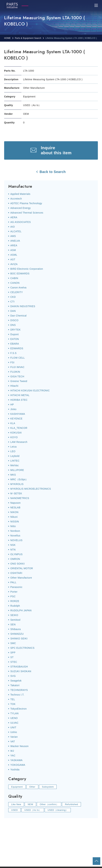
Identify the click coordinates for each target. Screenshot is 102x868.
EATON (15, 339)
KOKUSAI (16, 433)
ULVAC (14, 723)
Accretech (16, 199)
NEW (30, 804)
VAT (13, 741)
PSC (13, 596)
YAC (13, 756)
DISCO (14, 320)
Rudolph (15, 606)
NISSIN (15, 522)
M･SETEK (16, 493)
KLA (13, 423)
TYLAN (14, 713)
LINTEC (15, 461)
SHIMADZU (17, 634)
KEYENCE (16, 419)
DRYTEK (16, 330)
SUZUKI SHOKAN (21, 671)
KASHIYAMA (18, 414)
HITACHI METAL (20, 395)
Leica (13, 447)
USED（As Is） (33, 810)
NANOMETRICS (20, 498)
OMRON (15, 559)
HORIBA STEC (19, 400)
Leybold (15, 456)
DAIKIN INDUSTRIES (23, 306)
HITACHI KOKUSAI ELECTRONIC (30, 390)
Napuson (16, 503)
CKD (13, 297)
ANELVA (15, 241)
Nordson (15, 531)
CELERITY (17, 292)
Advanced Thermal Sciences (27, 213)
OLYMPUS (16, 554)
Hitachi (14, 386)
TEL (13, 699)
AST (13, 259)
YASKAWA (16, 760)
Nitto (13, 526)
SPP (13, 653)
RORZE (15, 601)
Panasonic (16, 587)
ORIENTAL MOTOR (22, 568)
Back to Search (53, 172)
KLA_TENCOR (19, 428)
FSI (12, 362)
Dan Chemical (18, 316)
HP (12, 405)
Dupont (14, 334)
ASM (13, 250)
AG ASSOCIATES (21, 222)
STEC (14, 662)
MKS (13, 475)
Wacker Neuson (20, 746)
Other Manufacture (21, 578)
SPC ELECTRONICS (22, 648)
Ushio (14, 732)
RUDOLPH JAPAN (21, 610)
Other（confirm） (49, 804)
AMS (13, 236)
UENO (14, 718)
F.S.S (13, 353)
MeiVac (15, 465)
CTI (12, 302)
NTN (13, 550)
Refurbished (71, 804)
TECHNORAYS (19, 690)
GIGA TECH (17, 376)
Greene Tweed (19, 381)
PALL (13, 582)
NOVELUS (16, 540)
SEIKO (14, 615)
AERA (14, 217)
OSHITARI (16, 573)
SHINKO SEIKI (19, 639)
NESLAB (15, 507)
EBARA (15, 344)
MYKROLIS (17, 484)
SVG (13, 676)
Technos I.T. (17, 695)
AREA (14, 245)
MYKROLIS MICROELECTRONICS (31, 489)
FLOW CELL (18, 358)
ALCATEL (16, 231)
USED (14, 810)
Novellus (15, 536)
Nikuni (14, 517)
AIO (13, 227)
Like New (16, 804)
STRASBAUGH (19, 667)
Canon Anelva (18, 288)
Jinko (13, 409)
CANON (15, 283)
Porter (14, 592)
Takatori (15, 685)
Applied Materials (20, 194)
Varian (14, 737)
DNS (13, 325)
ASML (14, 255)
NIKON (14, 512)
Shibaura (16, 629)
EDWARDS (17, 348)
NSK (13, 545)
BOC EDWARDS (20, 274)
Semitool (15, 620)
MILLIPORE (17, 470)
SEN (13, 624)
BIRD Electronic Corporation (27, 269)
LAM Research (19, 442)
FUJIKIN (15, 372)
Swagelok (16, 681)
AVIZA (14, 264)
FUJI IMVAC (17, 367)
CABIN (14, 278)
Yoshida (15, 770)
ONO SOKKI (18, 564)
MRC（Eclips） (19, 479)
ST (12, 657)
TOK (13, 704)
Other (32, 787)
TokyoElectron (18, 709)
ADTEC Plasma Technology (26, 203)
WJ (12, 751)
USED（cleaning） (58, 810)
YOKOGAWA (18, 765)
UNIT (13, 727)
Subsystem (48, 787)
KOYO (14, 437)
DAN (13, 311)
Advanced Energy (21, 208)
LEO (13, 451)
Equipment (17, 787)
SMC (13, 643)
